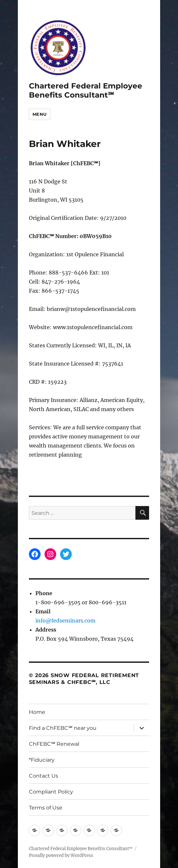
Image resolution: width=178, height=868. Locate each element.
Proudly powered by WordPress (61, 855)
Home (37, 712)
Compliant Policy (51, 792)
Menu (40, 114)
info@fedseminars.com (65, 621)
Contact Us (44, 776)
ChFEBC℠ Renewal (54, 744)
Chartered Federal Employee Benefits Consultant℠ (86, 90)
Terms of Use (46, 808)
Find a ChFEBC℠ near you (63, 728)
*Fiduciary (42, 760)
